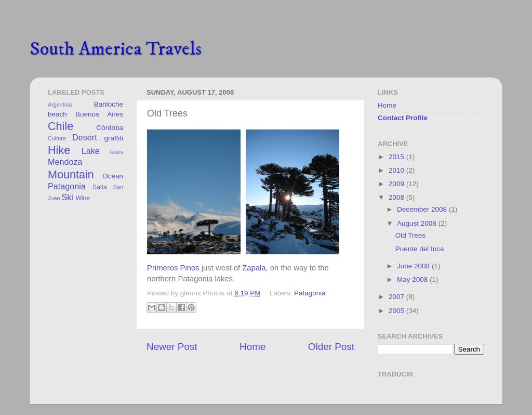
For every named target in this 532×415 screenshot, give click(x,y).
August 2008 (418, 223)
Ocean (113, 176)
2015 (397, 157)
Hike (59, 150)
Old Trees (411, 235)
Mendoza (65, 162)
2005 (397, 311)
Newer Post (172, 347)
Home (252, 347)
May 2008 (413, 280)
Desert (85, 137)
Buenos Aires (99, 114)
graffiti (114, 138)
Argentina (60, 105)
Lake (91, 151)
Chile (61, 126)
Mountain (71, 174)
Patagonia (310, 293)
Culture (57, 138)
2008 (397, 197)
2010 (397, 170)
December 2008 (423, 209)
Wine (83, 198)
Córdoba (110, 128)
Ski (67, 197)
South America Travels (116, 49)
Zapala (254, 268)
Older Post (331, 347)
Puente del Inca (420, 249)
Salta (100, 187)
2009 (397, 184)
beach (57, 114)
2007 (397, 297)
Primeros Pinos (173, 268)
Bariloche (109, 104)
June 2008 (414, 266)
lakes (117, 152)
